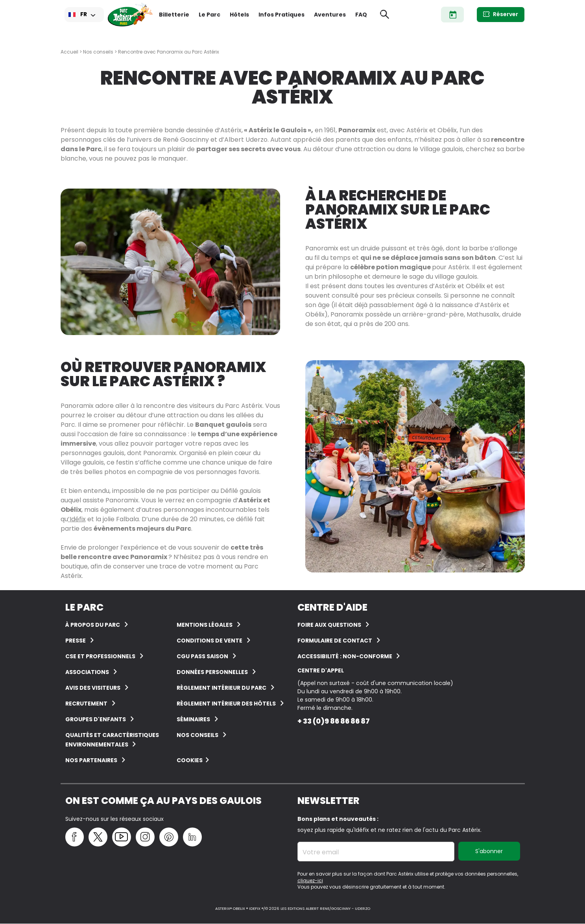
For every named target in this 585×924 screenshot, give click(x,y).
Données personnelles (212, 672)
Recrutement (86, 704)
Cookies (190, 760)
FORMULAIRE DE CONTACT (335, 641)
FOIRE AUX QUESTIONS (329, 625)
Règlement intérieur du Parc (221, 688)
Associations (87, 672)
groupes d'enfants (96, 719)
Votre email (321, 852)
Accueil (69, 52)
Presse (76, 641)
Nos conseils (98, 52)
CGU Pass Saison (202, 656)
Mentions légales (205, 625)
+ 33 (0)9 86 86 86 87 (334, 721)
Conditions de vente (209, 641)
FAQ (361, 15)
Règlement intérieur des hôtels (226, 704)
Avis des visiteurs (93, 688)
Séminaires (193, 719)
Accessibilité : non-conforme (345, 656)
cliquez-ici (310, 880)
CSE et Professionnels (100, 656)
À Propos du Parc (93, 625)
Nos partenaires (91, 760)
